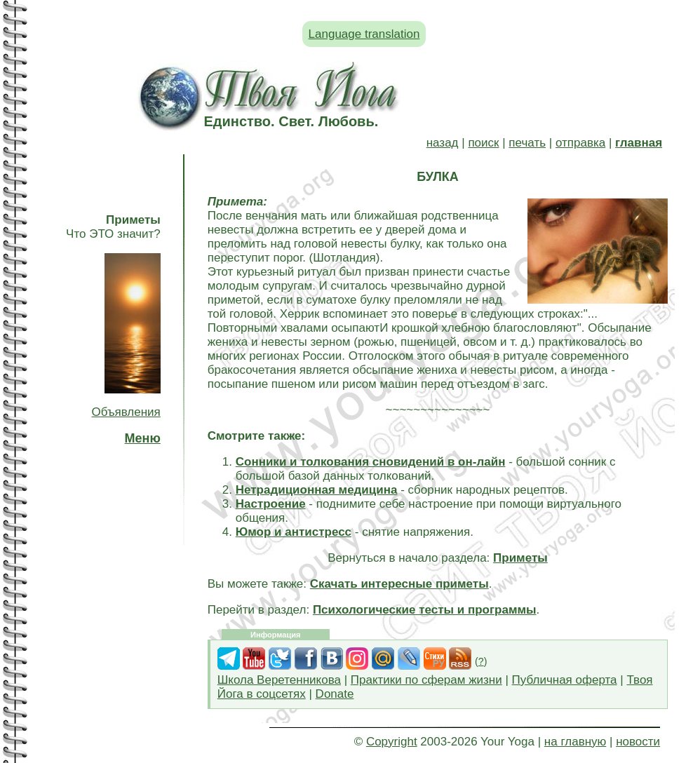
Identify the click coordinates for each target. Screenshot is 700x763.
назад (443, 143)
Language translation (364, 34)
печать (527, 143)
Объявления (126, 412)
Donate (335, 694)
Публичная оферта (565, 680)
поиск (483, 143)
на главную (575, 742)
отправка (580, 143)
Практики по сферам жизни (426, 680)
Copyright (392, 742)
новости (638, 742)
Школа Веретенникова (279, 680)
